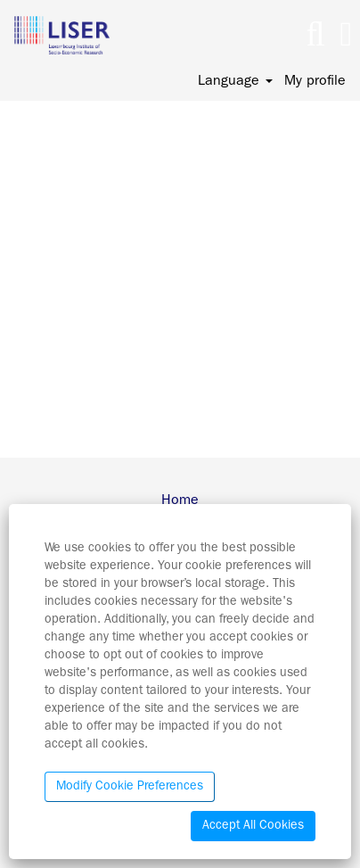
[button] (346, 36)
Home (180, 501)
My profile (315, 82)
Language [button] (235, 82)
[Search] (315, 36)
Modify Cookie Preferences (130, 787)
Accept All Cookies (253, 826)
